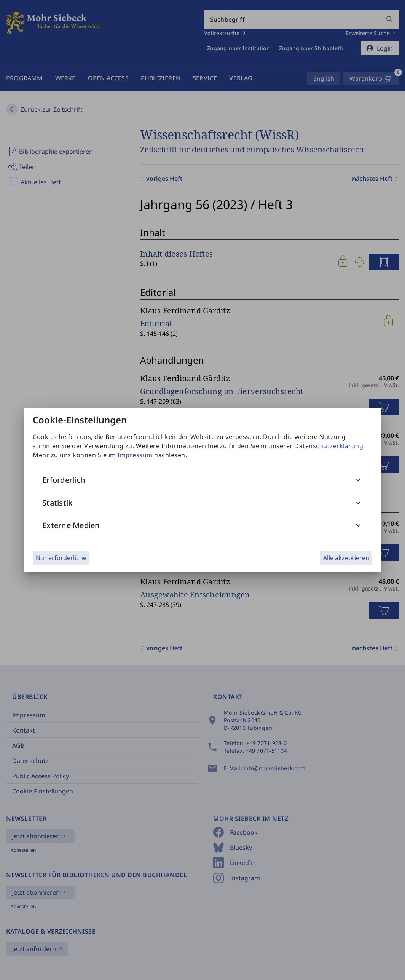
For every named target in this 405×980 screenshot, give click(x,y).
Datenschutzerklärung (329, 446)
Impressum (135, 455)
